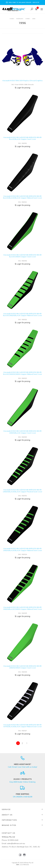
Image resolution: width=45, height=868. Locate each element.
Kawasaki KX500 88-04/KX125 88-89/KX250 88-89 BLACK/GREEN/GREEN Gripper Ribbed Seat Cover (23, 373)
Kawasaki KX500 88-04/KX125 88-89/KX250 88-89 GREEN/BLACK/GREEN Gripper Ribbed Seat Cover (23, 608)
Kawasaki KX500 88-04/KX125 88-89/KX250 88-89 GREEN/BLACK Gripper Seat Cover (23, 432)
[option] (22, 2)
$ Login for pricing (22, 88)
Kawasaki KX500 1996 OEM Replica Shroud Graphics (23, 81)
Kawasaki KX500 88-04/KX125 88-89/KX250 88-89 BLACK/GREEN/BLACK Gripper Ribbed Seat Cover (23, 315)
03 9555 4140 (13, 840)
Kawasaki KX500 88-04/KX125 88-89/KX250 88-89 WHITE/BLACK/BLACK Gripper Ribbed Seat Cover (22, 726)
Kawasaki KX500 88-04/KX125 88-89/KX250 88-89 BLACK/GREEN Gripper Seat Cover (23, 256)
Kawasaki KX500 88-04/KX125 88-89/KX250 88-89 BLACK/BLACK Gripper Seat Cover (23, 138)
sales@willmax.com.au (16, 843)
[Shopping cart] (37, 9)
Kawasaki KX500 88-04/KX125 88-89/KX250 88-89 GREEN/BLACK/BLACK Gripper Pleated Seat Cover (23, 491)
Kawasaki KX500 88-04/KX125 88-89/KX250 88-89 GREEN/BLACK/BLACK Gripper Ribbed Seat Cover (23, 549)
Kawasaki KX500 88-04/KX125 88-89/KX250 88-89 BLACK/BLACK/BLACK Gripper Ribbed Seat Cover (23, 197)
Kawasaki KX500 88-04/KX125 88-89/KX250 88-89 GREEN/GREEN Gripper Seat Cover (23, 667)
